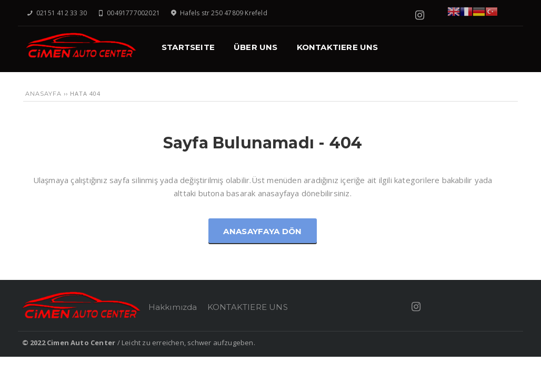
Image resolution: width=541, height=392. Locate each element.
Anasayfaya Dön (262, 231)
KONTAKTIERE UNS (248, 307)
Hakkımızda (173, 307)
